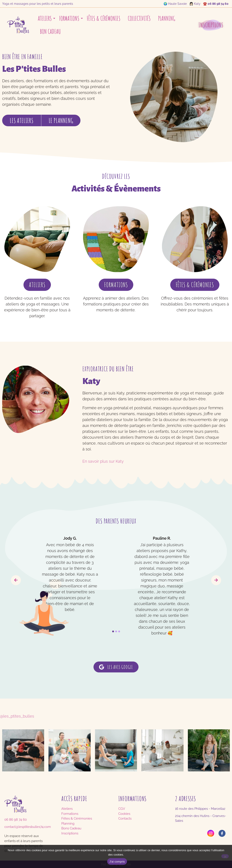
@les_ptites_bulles (17, 716)
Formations (70, 18)
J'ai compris (117, 862)
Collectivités (139, 18)
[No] (225, 856)
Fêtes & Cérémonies (104, 18)
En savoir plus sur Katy (103, 461)
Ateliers (46, 18)
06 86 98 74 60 (218, 4)
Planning (167, 18)
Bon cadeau (50, 32)
